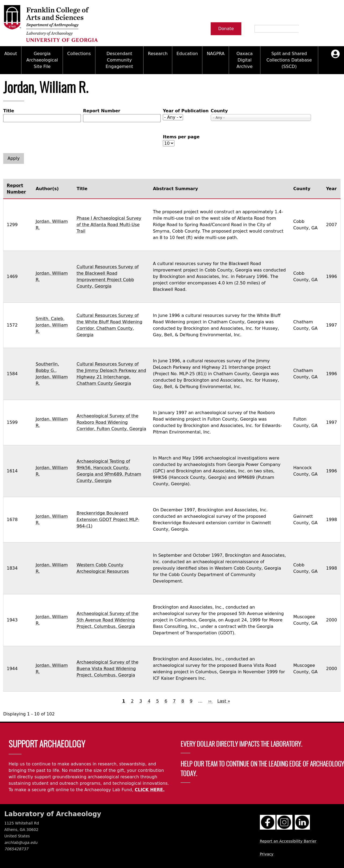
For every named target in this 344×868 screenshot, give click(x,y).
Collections (79, 54)
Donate (226, 29)
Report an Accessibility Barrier (288, 841)
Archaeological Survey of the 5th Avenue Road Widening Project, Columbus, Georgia (107, 620)
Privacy (267, 854)
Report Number (102, 111)
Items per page (181, 137)
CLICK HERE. (150, 790)
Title (9, 111)
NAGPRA (216, 54)
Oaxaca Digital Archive (245, 60)
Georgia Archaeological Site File (42, 60)
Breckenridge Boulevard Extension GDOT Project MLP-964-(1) (108, 520)
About (11, 54)
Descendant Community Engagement (119, 60)
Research (158, 54)
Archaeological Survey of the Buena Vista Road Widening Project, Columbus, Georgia (107, 669)
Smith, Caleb (49, 319)
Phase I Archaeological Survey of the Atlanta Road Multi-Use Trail (109, 225)
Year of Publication (186, 111)
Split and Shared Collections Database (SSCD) (289, 60)
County (219, 111)
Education (187, 54)
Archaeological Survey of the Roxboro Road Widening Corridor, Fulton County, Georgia (111, 422)
